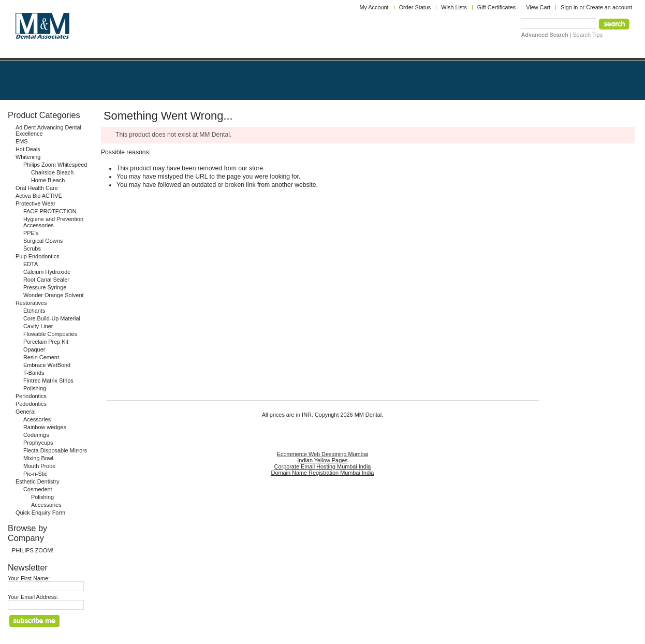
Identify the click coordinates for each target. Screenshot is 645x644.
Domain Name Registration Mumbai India (323, 473)
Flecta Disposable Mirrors (55, 450)
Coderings (36, 435)
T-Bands (34, 373)
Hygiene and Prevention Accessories (53, 222)
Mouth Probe (39, 466)
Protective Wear (35, 203)
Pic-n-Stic (35, 474)
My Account (374, 7)
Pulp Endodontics (38, 256)
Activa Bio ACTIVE (39, 196)
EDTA (31, 264)
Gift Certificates (496, 7)
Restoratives (31, 303)
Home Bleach (48, 180)
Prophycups (38, 443)
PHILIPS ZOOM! (33, 550)
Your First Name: (29, 578)
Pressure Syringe (45, 287)
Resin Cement (41, 357)
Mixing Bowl (38, 458)
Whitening (28, 157)
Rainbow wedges (45, 427)
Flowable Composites (50, 334)
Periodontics (31, 396)
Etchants (34, 311)
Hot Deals (28, 149)
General (26, 412)
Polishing (35, 388)
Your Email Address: (33, 597)
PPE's (31, 233)
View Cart (538, 7)
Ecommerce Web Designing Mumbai (322, 454)
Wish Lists (454, 7)
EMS (22, 141)
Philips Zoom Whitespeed (55, 165)
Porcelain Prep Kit (46, 342)
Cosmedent (38, 489)
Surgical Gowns (43, 241)
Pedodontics (31, 404)
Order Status (415, 7)
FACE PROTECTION (50, 211)
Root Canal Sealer (46, 280)
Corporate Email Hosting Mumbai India (323, 466)
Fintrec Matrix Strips (48, 380)
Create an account (609, 7)
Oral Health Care (37, 188)
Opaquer (34, 349)
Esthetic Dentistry (38, 481)
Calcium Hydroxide (47, 272)
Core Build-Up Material (52, 318)
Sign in (569, 7)
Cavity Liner (38, 326)
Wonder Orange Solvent (53, 295)
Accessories (46, 505)
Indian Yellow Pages (322, 460)
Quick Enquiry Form (40, 513)
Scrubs (32, 248)
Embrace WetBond (47, 365)
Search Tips (588, 35)
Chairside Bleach (52, 172)
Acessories (37, 419)
